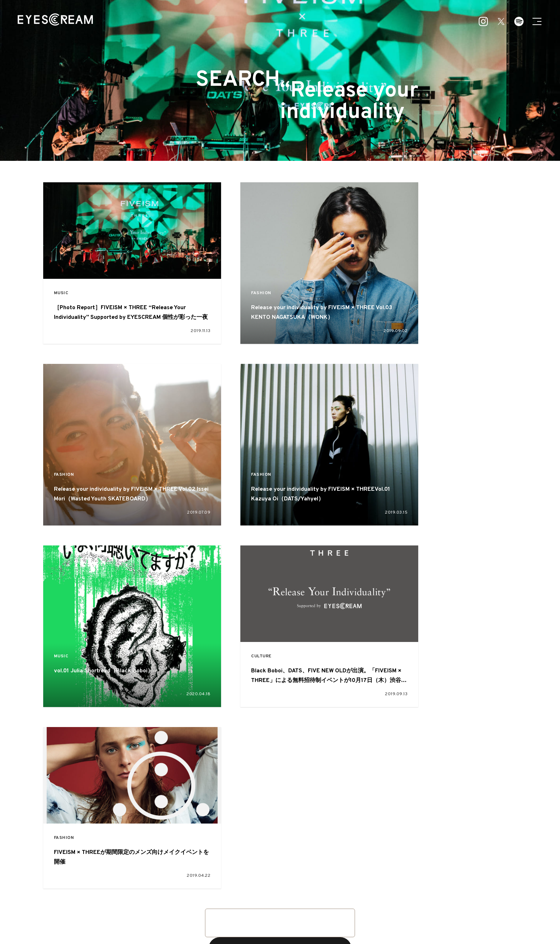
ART (278, 896)
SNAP (315, 883)
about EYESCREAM (200, 916)
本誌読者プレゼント (321, 916)
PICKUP (285, 883)
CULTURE (393, 474)
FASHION (229, 292)
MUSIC (62, 292)
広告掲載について (234, 916)
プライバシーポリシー (359, 916)
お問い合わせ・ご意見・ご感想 (277, 916)
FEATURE (250, 883)
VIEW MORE (280, 767)
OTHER (344, 896)
